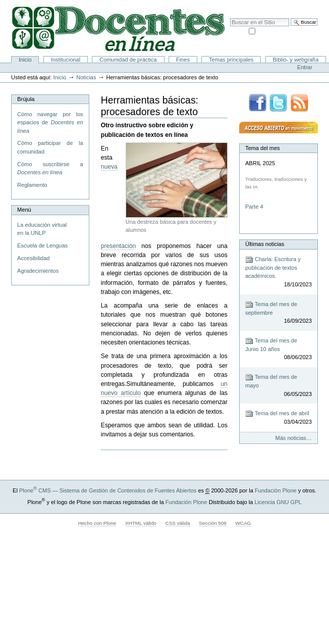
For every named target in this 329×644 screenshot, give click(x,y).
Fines (183, 60)
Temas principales (231, 60)
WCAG (243, 523)
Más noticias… (294, 438)
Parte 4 (255, 207)
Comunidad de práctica (128, 60)
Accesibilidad (299, 5)
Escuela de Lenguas (42, 245)
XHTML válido (141, 523)
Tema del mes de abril (279, 418)
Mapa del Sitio (261, 5)
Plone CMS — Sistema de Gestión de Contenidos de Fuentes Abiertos (108, 490)
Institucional (66, 60)
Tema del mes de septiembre (279, 313)
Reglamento (32, 185)
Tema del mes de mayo (279, 386)
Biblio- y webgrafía (296, 60)
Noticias (86, 77)
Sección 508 (213, 523)
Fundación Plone (276, 490)
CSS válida (177, 523)
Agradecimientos (38, 271)
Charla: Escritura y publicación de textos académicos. (279, 272)
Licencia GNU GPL (278, 502)
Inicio (25, 60)
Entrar (305, 67)
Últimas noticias (265, 244)
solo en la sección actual (287, 30)
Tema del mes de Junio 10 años (279, 349)
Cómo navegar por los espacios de (50, 122)
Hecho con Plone (97, 523)
